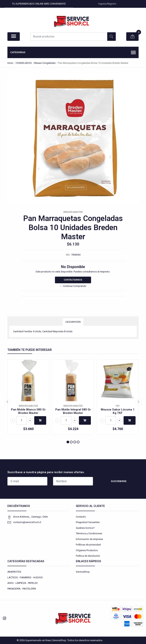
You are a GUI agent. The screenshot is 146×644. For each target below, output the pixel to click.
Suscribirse (119, 481)
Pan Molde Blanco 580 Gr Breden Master (28, 411)
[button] (68, 442)
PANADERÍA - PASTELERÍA (22, 589)
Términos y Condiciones (89, 533)
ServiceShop (83, 572)
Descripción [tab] (73, 322)
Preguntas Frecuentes (88, 522)
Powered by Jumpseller (116, 640)
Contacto (81, 517)
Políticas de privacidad (88, 545)
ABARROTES (14, 572)
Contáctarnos (73, 280)
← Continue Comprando (73, 286)
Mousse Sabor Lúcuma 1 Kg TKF (118, 411)
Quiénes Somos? (85, 528)
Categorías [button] (73, 53)
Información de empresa (89, 539)
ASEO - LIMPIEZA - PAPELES (23, 583)
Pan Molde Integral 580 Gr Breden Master (73, 411)
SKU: (68, 255)
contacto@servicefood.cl (27, 522)
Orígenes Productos (87, 550)
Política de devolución (88, 556)
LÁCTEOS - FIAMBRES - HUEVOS (25, 577)
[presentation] (7, 402)
